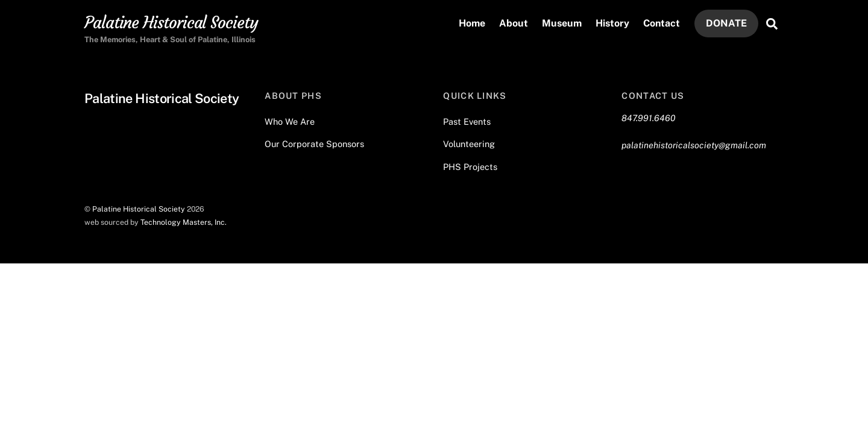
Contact (662, 23)
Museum (562, 23)
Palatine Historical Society (139, 209)
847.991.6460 (648, 118)
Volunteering (469, 144)
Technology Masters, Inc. (184, 222)
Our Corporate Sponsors (314, 144)
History (612, 23)
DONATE (726, 23)
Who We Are (290, 121)
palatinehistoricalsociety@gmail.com (694, 145)
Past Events (467, 121)
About (514, 23)
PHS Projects (470, 167)
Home (472, 23)
